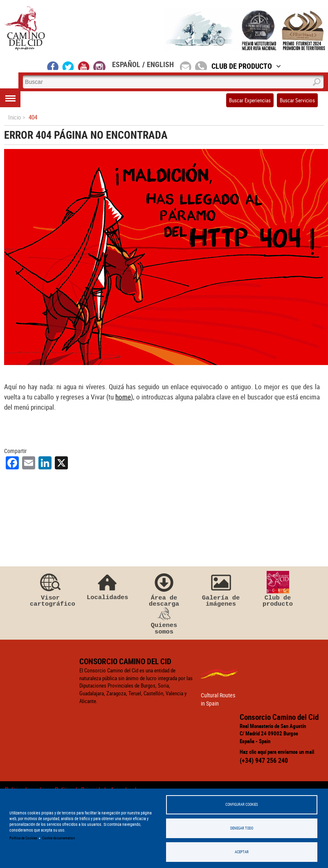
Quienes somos (164, 623)
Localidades (107, 587)
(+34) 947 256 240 (264, 762)
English (160, 64)
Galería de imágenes (221, 591)
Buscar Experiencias (250, 100)
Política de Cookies (23, 838)
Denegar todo (242, 828)
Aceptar (242, 852)
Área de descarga (164, 591)
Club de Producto (246, 66)
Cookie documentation (58, 838)
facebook (53, 65)
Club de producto (278, 591)
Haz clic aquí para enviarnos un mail (277, 754)
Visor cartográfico (50, 591)
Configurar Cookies (242, 804)
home (123, 397)
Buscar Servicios (297, 100)
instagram (99, 65)
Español (126, 64)
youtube (84, 65)
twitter (68, 65)
